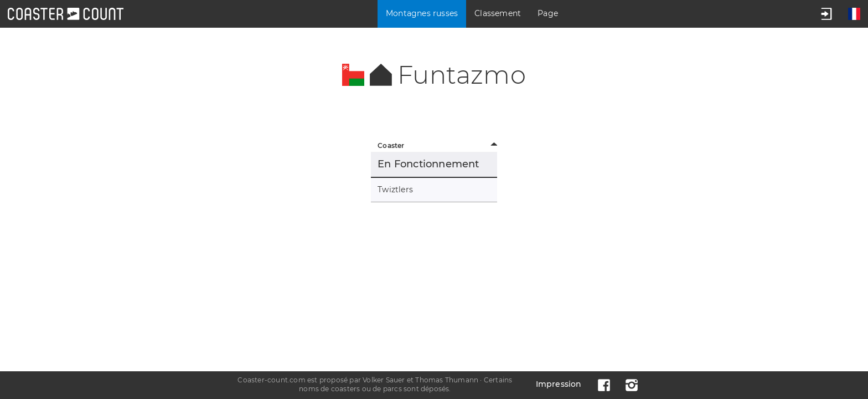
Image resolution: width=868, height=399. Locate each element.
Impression (559, 384)
